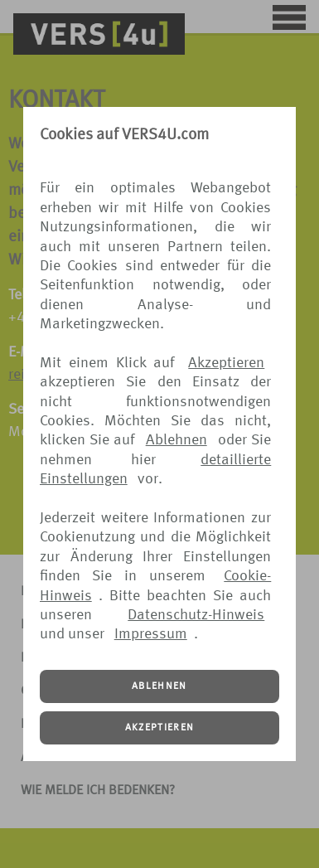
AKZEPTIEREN (160, 728)
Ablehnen (176, 440)
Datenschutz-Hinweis (196, 615)
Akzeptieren (226, 363)
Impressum (151, 634)
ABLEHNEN (159, 686)
